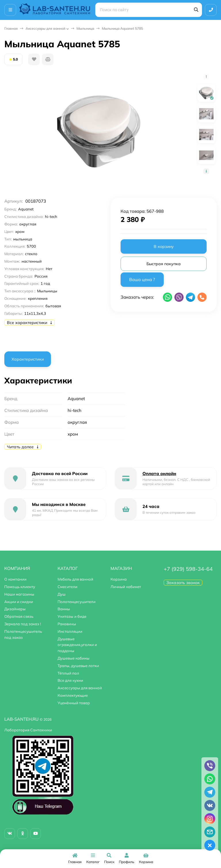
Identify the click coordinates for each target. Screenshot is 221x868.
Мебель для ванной (75, 579)
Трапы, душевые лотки (78, 666)
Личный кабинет (126, 587)
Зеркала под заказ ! (23, 624)
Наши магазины (19, 594)
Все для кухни (70, 680)
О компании (15, 579)
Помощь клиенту (20, 587)
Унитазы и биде (72, 616)
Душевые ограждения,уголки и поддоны (77, 645)
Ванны (64, 609)
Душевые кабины (74, 658)
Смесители (67, 587)
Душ (62, 594)
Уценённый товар (74, 703)
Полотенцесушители (77, 602)
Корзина (119, 579)
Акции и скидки (19, 602)
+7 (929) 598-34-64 (188, 569)
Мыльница (85, 28)
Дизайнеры (15, 609)
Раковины (67, 624)
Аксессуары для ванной (45, 28)
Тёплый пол (68, 673)
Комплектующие (73, 695)
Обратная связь (19, 616)
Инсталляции (70, 631)
